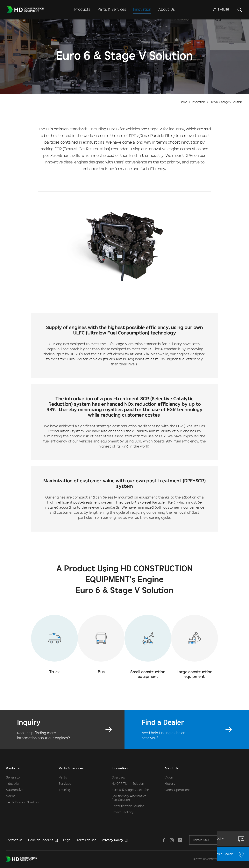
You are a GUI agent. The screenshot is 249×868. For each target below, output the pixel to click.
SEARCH (239, 10)
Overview (118, 777)
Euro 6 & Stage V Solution (130, 790)
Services (65, 783)
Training (64, 790)
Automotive (15, 790)
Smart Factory (123, 812)
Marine (11, 796)
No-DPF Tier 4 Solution (128, 783)
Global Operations (177, 790)
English (223, 9)
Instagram (171, 840)
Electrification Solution (22, 802)
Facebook (163, 840)
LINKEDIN (179, 840)
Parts (63, 777)
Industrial (13, 783)
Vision (169, 777)
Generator (13, 777)
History (170, 783)
